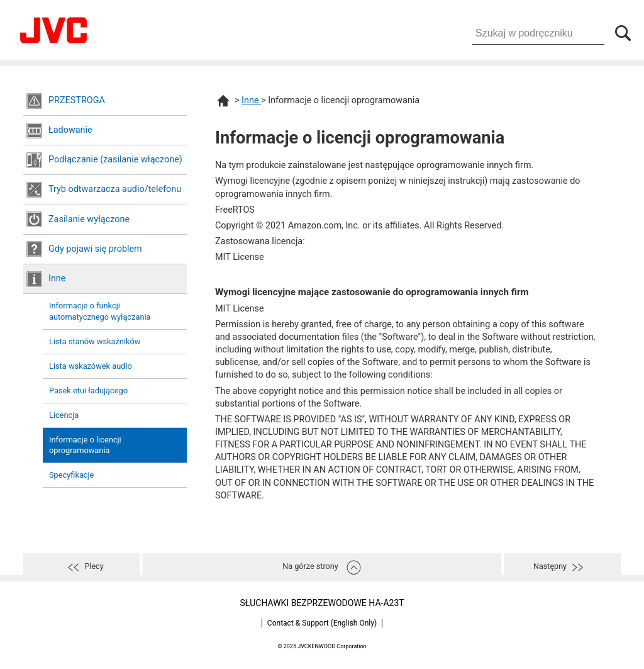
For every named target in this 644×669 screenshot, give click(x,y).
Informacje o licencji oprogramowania (85, 445)
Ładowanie (70, 130)
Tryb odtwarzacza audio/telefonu (115, 189)
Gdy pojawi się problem (95, 249)
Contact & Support (322, 623)
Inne (57, 278)
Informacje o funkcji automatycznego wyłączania (100, 311)
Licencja (64, 415)
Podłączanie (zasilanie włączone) (115, 160)
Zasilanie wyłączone (89, 219)
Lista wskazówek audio (91, 366)
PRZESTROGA (77, 100)
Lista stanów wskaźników (95, 341)
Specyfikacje (71, 475)
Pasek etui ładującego (88, 391)
